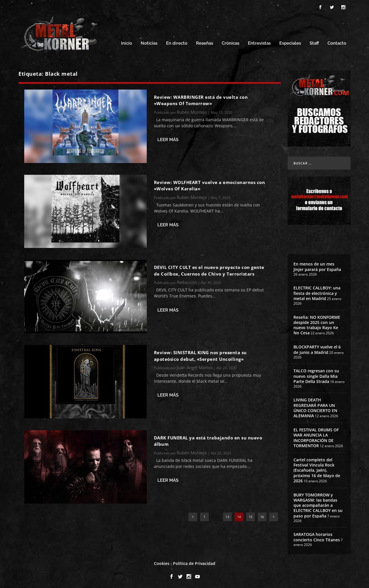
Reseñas (205, 42)
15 (251, 516)
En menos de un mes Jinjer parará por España (317, 266)
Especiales (290, 42)
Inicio (127, 42)
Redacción (187, 281)
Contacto (337, 42)
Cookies (162, 563)
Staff (314, 42)
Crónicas (230, 42)
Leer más (168, 139)
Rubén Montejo (192, 111)
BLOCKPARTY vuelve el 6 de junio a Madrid (317, 349)
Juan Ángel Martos (195, 367)
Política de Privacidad (194, 563)
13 (227, 516)
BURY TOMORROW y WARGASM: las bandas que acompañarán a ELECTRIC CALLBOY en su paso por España (318, 504)
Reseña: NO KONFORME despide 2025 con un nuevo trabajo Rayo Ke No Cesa (317, 324)
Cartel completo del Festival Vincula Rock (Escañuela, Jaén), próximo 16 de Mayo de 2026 (317, 469)
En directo (177, 42)
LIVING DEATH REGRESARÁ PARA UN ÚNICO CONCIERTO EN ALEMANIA (315, 407)
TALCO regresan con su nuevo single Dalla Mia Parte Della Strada (316, 375)
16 (262, 516)
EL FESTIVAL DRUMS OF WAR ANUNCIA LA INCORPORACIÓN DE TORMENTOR (316, 437)
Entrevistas (259, 42)
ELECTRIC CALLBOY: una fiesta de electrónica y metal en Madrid (317, 292)
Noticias (149, 42)
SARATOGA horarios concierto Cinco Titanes (317, 536)
